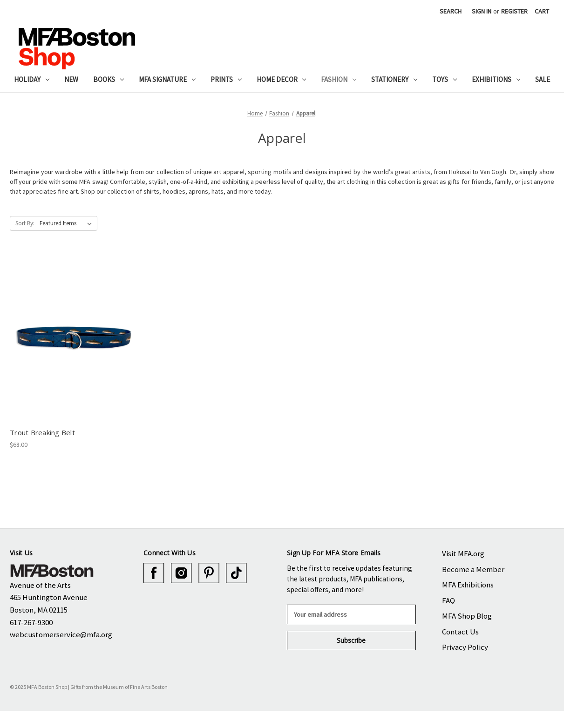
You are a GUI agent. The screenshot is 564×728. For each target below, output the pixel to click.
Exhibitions (496, 79)
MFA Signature (167, 79)
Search (451, 11)
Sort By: (25, 223)
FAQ (448, 600)
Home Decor (282, 79)
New (71, 79)
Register (514, 11)
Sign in (482, 11)
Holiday (32, 79)
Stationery (394, 79)
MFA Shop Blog (467, 616)
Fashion (339, 79)
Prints (226, 79)
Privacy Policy (465, 647)
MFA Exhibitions (468, 585)
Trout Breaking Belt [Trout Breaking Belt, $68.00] (42, 432)
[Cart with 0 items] (542, 11)
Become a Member (473, 569)
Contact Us (460, 632)
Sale (543, 79)
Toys (445, 79)
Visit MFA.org (463, 553)
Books (109, 79)
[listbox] (68, 223)
